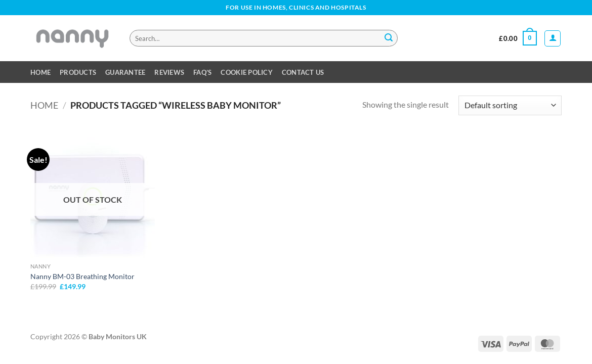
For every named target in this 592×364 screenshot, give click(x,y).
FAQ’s (202, 72)
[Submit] (389, 38)
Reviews (169, 72)
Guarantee (125, 72)
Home (40, 72)
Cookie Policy (246, 72)
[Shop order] (510, 105)
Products (78, 72)
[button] (518, 38)
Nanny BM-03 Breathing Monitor (82, 276)
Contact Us (303, 72)
